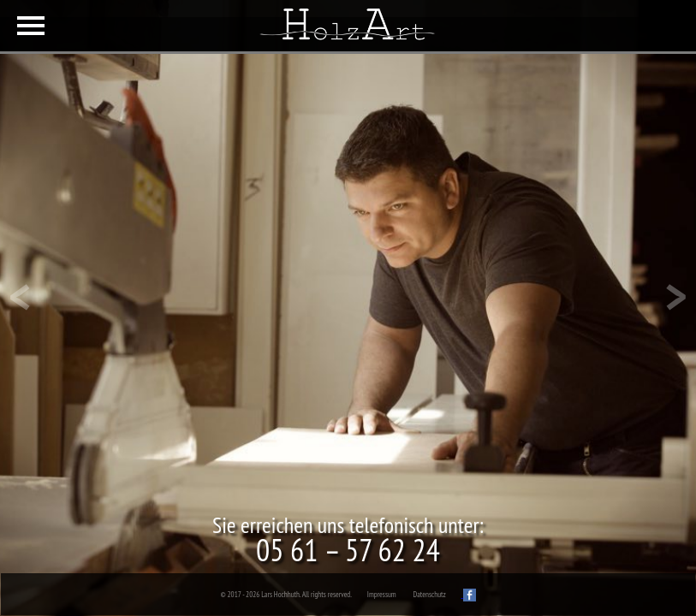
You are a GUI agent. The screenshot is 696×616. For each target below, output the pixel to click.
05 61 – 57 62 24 (348, 550)
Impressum (382, 594)
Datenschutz (430, 594)
